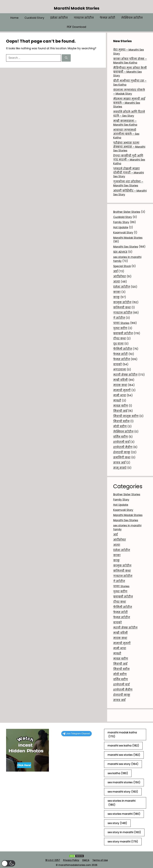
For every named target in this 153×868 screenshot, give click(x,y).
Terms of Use (100, 860)
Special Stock (122, 266)
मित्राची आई (120, 411)
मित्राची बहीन (121, 421)
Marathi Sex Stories (126, 247)
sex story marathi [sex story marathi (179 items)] (123, 842)
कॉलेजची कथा (122, 308)
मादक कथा (120, 385)
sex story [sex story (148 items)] (117, 823)
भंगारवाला (120, 370)
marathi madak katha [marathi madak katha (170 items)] (122, 735)
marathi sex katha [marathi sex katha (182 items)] (123, 746)
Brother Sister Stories (127, 212)
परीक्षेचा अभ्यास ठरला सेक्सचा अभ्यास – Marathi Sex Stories (129, 147)
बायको (117, 364)
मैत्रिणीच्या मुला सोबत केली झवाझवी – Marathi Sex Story (130, 72)
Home (14, 18)
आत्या (117, 282)
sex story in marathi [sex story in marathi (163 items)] (124, 832)
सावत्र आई (119, 463)
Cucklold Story (34, 18)
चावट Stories (121, 323)
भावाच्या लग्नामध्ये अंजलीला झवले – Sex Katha (126, 134)
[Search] (66, 58)
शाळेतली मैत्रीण (123, 447)
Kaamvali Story (123, 233)
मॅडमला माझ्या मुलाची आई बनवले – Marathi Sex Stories (129, 103)
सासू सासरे (120, 468)
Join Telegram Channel (76, 734)
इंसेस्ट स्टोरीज (59, 18)
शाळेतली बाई (121, 442)
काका (117, 292)
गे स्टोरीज (119, 318)
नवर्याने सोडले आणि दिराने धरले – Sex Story (129, 114)
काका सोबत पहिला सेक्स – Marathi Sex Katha (130, 61)
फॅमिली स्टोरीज (123, 349)
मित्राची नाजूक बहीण (126, 416)
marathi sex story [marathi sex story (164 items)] (123, 764)
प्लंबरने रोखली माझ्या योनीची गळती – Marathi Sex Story (129, 173)
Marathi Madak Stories (77, 8)
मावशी (117, 401)
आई (115, 271)
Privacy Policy (71, 860)
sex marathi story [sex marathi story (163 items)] (123, 792)
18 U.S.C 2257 (53, 860)
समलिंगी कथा (122, 457)
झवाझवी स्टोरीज (123, 333)
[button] (8, 863)
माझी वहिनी (120, 380)
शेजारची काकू (122, 452)
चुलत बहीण (120, 328)
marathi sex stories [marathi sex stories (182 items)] (124, 755)
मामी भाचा (120, 395)
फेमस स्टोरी (107, 18)
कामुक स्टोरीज (122, 302)
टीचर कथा (120, 339)
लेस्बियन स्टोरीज (132, 18)
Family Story (121, 222)
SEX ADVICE (120, 252)
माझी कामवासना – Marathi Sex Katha (125, 123)
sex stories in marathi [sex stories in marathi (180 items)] (122, 803)
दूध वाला (118, 344)
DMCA (86, 860)
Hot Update (121, 227)
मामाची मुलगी (122, 390)
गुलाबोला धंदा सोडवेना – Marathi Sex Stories (128, 184)
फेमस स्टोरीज (122, 359)
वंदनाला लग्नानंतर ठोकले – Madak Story (129, 92)
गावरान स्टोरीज (84, 18)
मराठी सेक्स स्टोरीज (125, 375)
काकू (116, 297)
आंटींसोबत (120, 277)
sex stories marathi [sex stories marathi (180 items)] (124, 814)
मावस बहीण (121, 406)
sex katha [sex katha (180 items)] (118, 773)
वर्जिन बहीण (121, 437)
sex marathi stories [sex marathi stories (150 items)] (124, 783)
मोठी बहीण (120, 426)
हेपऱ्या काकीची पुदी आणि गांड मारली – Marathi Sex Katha (129, 160)
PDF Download (76, 27)
